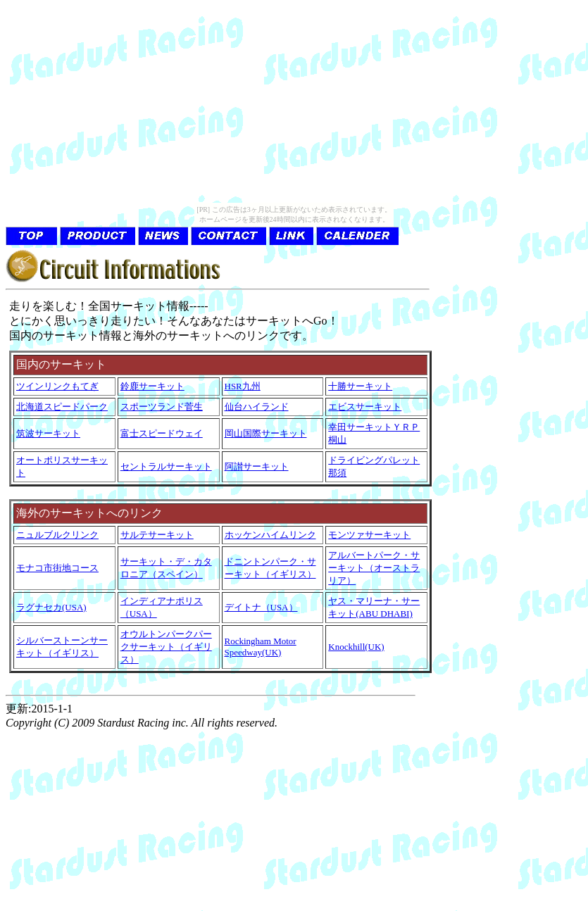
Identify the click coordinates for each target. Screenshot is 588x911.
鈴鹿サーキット (152, 386)
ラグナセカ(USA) (51, 607)
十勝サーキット (360, 386)
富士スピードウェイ (162, 433)
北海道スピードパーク (62, 407)
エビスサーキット (365, 407)
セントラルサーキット (166, 466)
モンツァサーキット (369, 535)
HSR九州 (243, 386)
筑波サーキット (48, 433)
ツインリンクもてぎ (57, 386)
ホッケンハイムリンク (270, 535)
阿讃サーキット (257, 466)
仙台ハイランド (257, 407)
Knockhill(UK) (356, 647)
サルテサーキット (157, 535)
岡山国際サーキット (266, 433)
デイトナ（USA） (261, 607)
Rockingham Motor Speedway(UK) (261, 647)
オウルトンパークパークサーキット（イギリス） (166, 647)
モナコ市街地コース (57, 568)
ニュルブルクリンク (57, 535)
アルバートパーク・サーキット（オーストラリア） (374, 568)
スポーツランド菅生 (162, 407)
